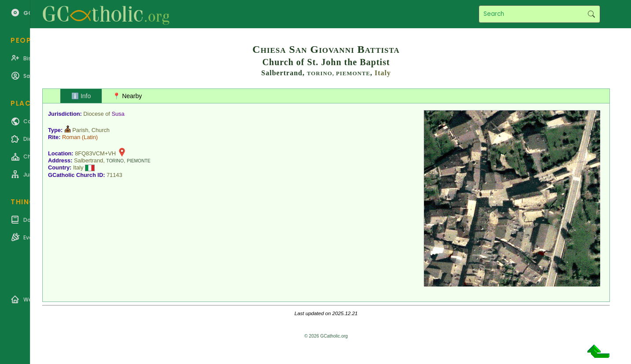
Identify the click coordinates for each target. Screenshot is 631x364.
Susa (118, 114)
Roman (71, 137)
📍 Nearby (127, 96)
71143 (114, 175)
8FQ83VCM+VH (95, 153)
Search (591, 14)
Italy (383, 73)
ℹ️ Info (81, 96)
